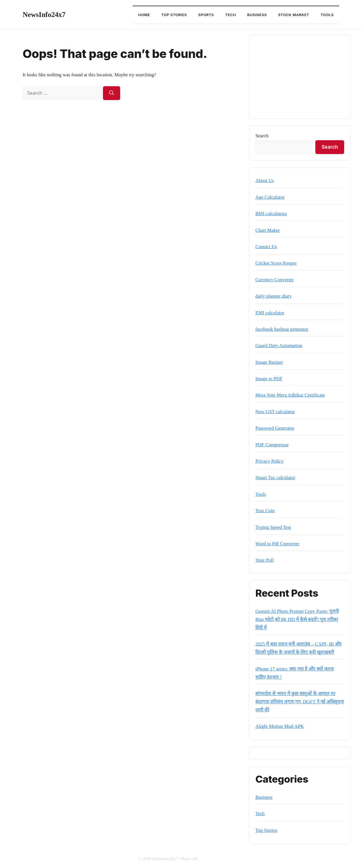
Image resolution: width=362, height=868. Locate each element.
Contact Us (266, 247)
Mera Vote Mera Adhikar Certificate (290, 395)
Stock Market (294, 15)
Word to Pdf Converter (277, 544)
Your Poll (265, 560)
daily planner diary (273, 296)
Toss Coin (265, 511)
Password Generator (275, 428)
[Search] (112, 93)
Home (144, 15)
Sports (206, 15)
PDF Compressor (272, 445)
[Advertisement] (300, 77)
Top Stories (174, 15)
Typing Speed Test (273, 527)
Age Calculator (270, 197)
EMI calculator (270, 313)
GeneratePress (212, 859)
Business (257, 15)
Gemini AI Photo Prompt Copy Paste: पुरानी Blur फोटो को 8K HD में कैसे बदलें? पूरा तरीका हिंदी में (297, 619)
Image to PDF (269, 379)
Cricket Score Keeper (276, 263)
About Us (265, 180)
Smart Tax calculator (275, 478)
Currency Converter (274, 280)
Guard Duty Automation (279, 346)
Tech (230, 15)
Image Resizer (269, 362)
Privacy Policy (270, 461)
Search (262, 136)
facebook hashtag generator (282, 329)
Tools (327, 15)
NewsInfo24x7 (44, 15)
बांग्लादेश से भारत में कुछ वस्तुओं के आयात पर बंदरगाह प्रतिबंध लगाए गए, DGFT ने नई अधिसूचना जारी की (300, 702)
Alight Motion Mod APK (280, 726)
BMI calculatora (271, 214)
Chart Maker (268, 230)
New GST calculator (275, 412)
